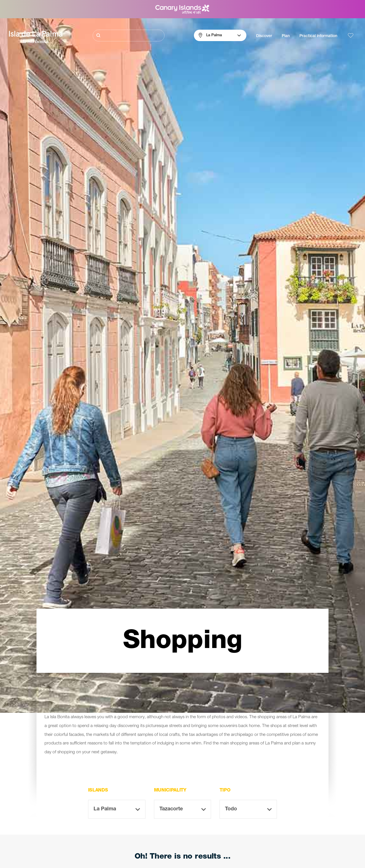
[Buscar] (129, 36)
